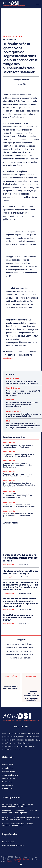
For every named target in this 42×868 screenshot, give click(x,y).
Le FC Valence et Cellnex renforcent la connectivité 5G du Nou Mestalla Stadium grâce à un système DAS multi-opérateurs (21, 586)
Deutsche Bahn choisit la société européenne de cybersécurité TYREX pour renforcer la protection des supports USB (21, 602)
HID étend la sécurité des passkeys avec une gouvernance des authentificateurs (22, 405)
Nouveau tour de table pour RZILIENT (11, 687)
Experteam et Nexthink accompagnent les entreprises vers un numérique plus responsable (31, 696)
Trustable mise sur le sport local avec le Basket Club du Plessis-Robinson (20, 475)
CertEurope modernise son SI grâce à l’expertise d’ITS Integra (21, 572)
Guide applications (13, 36)
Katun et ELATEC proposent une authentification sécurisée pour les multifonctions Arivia (18, 496)
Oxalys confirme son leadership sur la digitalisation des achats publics (19, 455)
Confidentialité (16, 859)
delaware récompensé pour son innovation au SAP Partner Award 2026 (19, 506)
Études (9, 421)
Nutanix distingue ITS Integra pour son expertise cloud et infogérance (22, 382)
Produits (10, 400)
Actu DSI (25, 80)
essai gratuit (8, 358)
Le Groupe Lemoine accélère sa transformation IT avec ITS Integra (20, 558)
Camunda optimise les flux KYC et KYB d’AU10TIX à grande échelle (23, 415)
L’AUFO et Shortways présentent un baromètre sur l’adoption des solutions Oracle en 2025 (19, 485)
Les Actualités (13, 378)
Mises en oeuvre (13, 411)
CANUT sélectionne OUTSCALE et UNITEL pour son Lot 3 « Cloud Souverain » (19, 515)
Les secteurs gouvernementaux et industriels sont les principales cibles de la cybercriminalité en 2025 (23, 426)
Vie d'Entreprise (13, 388)
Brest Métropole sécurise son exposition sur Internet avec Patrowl (18, 617)
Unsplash (10, 861)
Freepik (18, 861)
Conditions (27, 859)
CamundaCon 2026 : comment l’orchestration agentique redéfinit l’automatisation (17, 465)
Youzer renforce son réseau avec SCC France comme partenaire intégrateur (23, 393)
